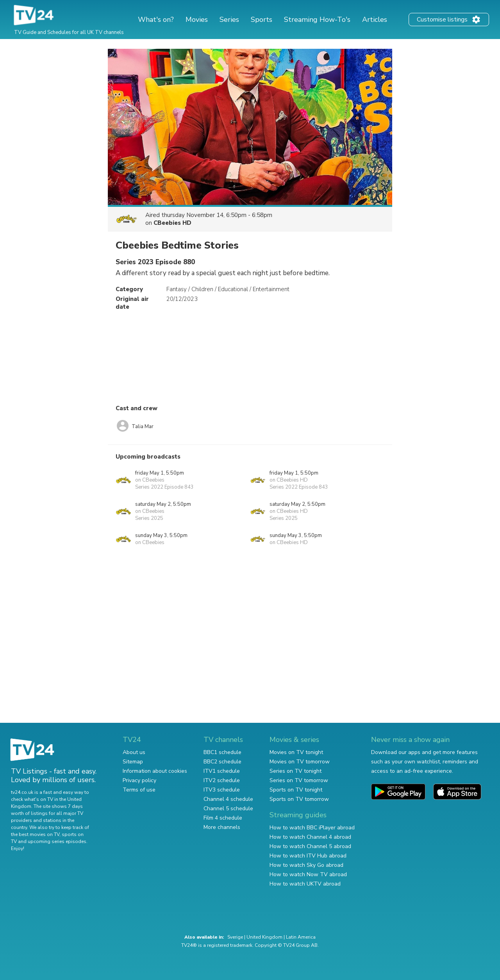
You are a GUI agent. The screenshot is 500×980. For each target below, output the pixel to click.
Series (229, 20)
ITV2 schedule (222, 780)
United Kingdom (264, 937)
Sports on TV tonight (296, 790)
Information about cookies (155, 771)
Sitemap (133, 762)
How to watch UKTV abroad (305, 884)
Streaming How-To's (317, 20)
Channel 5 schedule (228, 808)
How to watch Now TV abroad (308, 874)
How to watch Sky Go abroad (306, 865)
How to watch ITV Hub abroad (308, 856)
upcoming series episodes (57, 841)
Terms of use (139, 790)
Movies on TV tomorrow (300, 762)
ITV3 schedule (222, 790)
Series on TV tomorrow (299, 780)
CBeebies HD (172, 223)
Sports (262, 20)
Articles (375, 20)
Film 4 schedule (223, 818)
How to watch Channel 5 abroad (310, 846)
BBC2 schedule (222, 762)
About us (134, 752)
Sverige (235, 937)
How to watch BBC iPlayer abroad (312, 828)
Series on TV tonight (296, 771)
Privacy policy (139, 780)
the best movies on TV (35, 834)
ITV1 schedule (222, 771)
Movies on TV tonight (296, 752)
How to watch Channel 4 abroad (310, 837)
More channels (222, 827)
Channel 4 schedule (228, 799)
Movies (197, 20)
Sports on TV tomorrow (299, 799)
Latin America (301, 937)
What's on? (156, 20)
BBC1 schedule (222, 752)
